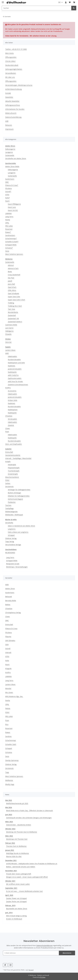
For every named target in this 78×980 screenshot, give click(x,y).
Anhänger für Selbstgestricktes (19, 490)
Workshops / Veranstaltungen (17, 567)
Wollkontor (9, 780)
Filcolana (8, 188)
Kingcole (8, 668)
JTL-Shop (43, 977)
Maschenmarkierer (12, 477)
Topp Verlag (10, 541)
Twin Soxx (11, 309)
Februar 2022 (10, 843)
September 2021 (11, 888)
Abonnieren (67, 953)
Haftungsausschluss (13, 105)
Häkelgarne (9, 331)
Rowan (8, 732)
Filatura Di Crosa (11, 628)
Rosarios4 (9, 229)
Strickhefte (9, 523)
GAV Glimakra (10, 640)
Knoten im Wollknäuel (14, 919)
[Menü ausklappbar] (3, 1)
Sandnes (8, 736)
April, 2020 (9, 895)
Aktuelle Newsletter (12, 101)
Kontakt (8, 93)
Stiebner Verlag (11, 538)
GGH (7, 644)
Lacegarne (9, 152)
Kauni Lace (12, 207)
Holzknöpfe (12, 465)
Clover (8, 428)
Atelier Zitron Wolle (12, 166)
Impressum (9, 129)
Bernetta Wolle (11, 601)
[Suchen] (37, 8)
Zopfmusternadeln (15, 378)
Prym (7, 432)
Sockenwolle (10, 155)
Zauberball (12, 315)
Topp (7, 772)
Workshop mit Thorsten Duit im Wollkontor (22, 832)
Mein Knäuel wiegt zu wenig (16, 916)
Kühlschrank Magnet (15, 499)
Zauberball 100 (13, 318)
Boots (10, 272)
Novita (8, 220)
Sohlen (8, 483)
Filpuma (8, 636)
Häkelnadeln (12, 356)
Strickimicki (9, 486)
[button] (66, 2)
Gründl (8, 648)
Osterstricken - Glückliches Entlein (19, 825)
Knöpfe (8, 461)
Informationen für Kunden (15, 109)
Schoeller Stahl (11, 744)
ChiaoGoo (9, 416)
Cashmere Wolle (11, 325)
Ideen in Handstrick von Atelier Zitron (21, 526)
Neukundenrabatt (12, 65)
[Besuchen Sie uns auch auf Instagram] (10, 965)
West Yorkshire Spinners (14, 254)
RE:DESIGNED (10, 553)
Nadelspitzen (13, 410)
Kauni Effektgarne (14, 204)
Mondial (8, 688)
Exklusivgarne (10, 149)
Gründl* (8, 191)
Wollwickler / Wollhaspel (14, 515)
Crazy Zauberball (14, 275)
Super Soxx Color (14, 297)
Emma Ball (9, 452)
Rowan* (8, 232)
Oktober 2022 (10, 829)
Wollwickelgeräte (11, 512)
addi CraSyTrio (13, 375)
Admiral (11, 265)
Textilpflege (9, 508)
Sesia (7, 251)
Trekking (11, 303)
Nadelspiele (12, 372)
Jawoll (10, 281)
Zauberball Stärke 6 (15, 322)
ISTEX (7, 195)
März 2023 (9, 822)
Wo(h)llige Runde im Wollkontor (18, 853)
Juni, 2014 (9, 913)
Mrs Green (9, 692)
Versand (31, 970)
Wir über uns (10, 77)
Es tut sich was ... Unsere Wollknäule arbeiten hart (24, 891)
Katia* (8, 198)
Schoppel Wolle (11, 245)
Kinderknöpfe (13, 474)
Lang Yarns (9, 217)
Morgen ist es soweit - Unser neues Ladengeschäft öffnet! (27, 877)
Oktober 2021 (10, 881)
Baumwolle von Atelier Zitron (17, 909)
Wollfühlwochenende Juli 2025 (17, 803)
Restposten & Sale (13, 564)
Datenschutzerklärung (13, 117)
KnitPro (8, 388)
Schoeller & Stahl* (12, 242)
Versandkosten (11, 73)
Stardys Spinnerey (12, 760)
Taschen (8, 505)
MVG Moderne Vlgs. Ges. (14, 696)
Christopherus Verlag (13, 612)
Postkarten (12, 502)
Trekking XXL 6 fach (15, 306)
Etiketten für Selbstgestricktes (19, 496)
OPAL (7, 223)
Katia (7, 660)
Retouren (9, 125)
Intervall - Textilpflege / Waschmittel (18, 458)
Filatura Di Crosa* (12, 185)
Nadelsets (12, 366)
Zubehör (11, 425)
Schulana (9, 752)
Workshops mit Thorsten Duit (17, 839)
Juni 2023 (9, 815)
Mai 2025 (9, 800)
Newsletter (9, 97)
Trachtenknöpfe (14, 471)
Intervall (8, 652)
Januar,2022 (10, 850)
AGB (7, 121)
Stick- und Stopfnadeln (14, 444)
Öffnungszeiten (11, 57)
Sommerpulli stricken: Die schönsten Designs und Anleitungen (29, 818)
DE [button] (59, 2)
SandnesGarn (10, 235)
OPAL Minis (12, 290)
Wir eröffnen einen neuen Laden (18, 884)
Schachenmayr (11, 740)
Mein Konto (9, 53)
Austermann (10, 179)
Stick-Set (8, 342)
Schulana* (9, 248)
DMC (7, 182)
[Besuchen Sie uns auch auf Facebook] (5, 965)
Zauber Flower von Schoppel (16, 898)
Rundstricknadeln (14, 360)
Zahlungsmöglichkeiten (14, 69)
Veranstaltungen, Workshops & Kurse (19, 85)
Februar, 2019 (10, 905)
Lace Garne (9, 328)
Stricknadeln (12, 419)
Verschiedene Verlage (13, 545)
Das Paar (11, 278)
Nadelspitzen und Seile (16, 363)
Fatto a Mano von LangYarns (18, 532)
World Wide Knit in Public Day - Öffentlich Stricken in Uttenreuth (30, 811)
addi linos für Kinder (15, 381)
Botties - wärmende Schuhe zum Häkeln (21, 867)
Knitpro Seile (13, 400)
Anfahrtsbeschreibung (13, 89)
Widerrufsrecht (11, 113)
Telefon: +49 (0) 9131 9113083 (16, 49)
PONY (7, 480)
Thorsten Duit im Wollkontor (16, 846)
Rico (7, 724)
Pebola (8, 708)
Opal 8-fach (12, 287)
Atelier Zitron (10, 589)
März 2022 (9, 836)
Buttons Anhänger (14, 493)
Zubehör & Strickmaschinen (18, 385)
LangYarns (12, 529)
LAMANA (8, 213)
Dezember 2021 (11, 860)
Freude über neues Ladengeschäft (19, 874)
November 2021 (11, 871)
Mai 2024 (9, 807)
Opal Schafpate (13, 293)
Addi (7, 353)
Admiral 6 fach (13, 268)
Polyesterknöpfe (14, 468)
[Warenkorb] (74, 2)
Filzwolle (8, 334)
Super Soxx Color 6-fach (16, 300)
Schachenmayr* (11, 238)
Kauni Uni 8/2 (13, 210)
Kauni (7, 201)
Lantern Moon (10, 350)
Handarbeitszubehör (13, 455)
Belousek (9, 597)
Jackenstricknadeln (15, 369)
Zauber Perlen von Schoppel (16, 901)
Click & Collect (10, 61)
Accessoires (12, 391)
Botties (8, 605)
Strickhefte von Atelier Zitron (16, 158)
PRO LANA (9, 226)
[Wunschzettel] (70, 2)
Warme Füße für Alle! (14, 856)
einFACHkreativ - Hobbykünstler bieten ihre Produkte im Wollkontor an (32, 864)
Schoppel (11, 535)
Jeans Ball (11, 284)
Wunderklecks (13, 312)
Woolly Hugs (10, 784)
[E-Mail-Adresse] (31, 953)
